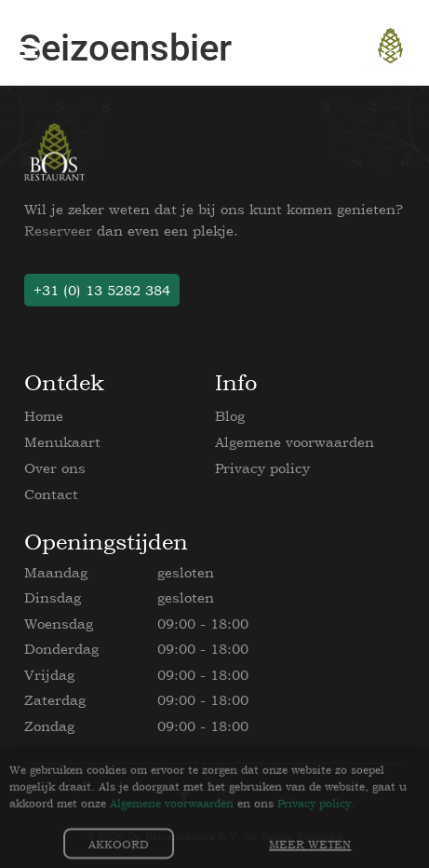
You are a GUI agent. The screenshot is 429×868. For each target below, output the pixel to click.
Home (44, 416)
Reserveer (58, 231)
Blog (230, 416)
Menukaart (62, 442)
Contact (51, 494)
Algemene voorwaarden (295, 442)
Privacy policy (262, 468)
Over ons (55, 468)
